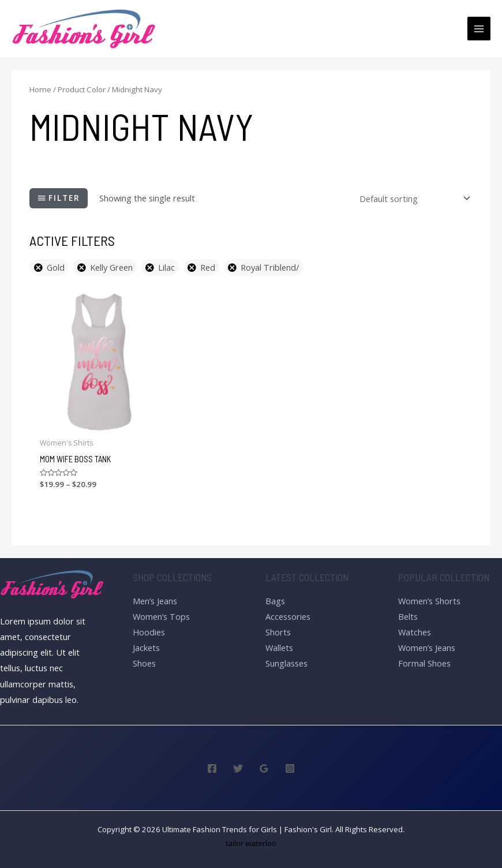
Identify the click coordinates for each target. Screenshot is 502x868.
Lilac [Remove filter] (166, 267)
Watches (415, 632)
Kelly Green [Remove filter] (111, 267)
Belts (408, 616)
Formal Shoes (424, 663)
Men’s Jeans (155, 601)
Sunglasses (286, 663)
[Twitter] (238, 768)
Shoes (144, 663)
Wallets (279, 648)
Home (40, 89)
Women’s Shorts (429, 601)
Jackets (146, 648)
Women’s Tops (161, 616)
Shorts (278, 632)
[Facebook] (212, 768)
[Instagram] (290, 768)
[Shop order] (413, 198)
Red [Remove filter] (208, 267)
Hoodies (149, 632)
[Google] (264, 768)
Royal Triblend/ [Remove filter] (270, 267)
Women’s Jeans (427, 648)
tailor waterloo (251, 843)
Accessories (288, 616)
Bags (275, 601)
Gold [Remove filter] (56, 267)
